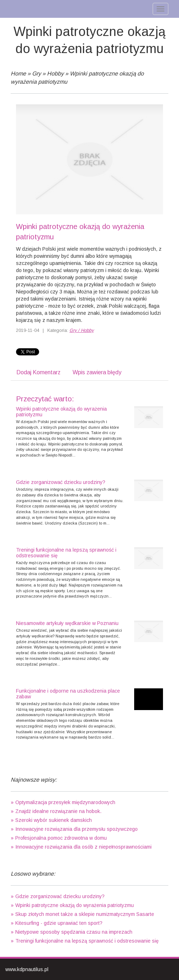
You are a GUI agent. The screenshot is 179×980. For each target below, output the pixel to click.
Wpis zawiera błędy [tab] (97, 372)
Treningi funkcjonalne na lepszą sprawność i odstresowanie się (66, 552)
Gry (36, 74)
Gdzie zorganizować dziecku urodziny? (61, 482)
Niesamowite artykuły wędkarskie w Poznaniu (67, 623)
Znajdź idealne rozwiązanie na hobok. (58, 811)
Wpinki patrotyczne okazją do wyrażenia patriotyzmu (61, 411)
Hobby (55, 74)
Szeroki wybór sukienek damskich (54, 820)
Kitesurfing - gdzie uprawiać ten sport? (59, 923)
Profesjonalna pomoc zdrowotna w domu (61, 838)
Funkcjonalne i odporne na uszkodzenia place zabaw (68, 694)
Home (18, 74)
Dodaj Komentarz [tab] (38, 372)
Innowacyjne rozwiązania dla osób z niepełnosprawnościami (83, 847)
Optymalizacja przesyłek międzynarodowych (65, 802)
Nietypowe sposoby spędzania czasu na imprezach (74, 932)
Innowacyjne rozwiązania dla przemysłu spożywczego (77, 829)
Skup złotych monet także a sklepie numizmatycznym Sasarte (85, 914)
